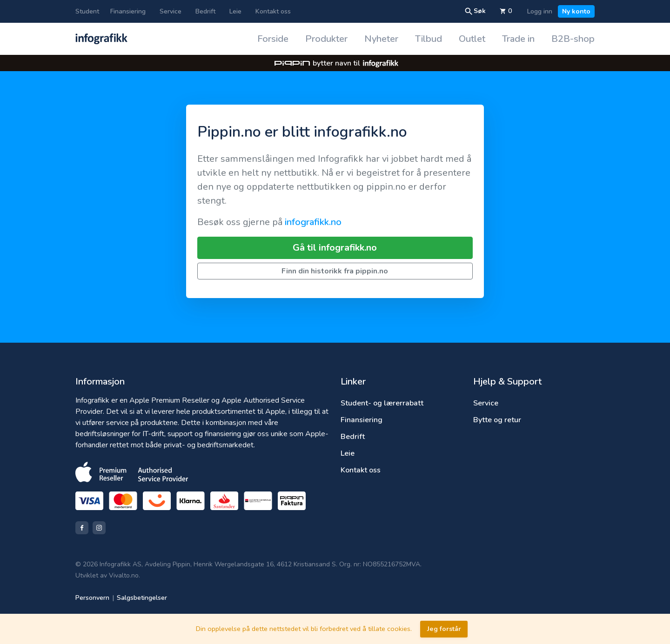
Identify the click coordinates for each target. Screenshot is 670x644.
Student (87, 11)
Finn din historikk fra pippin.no (335, 271)
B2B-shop (573, 39)
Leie (235, 11)
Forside (273, 39)
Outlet (472, 39)
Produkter (326, 39)
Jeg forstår (444, 629)
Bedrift (205, 11)
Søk (475, 11)
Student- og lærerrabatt (382, 403)
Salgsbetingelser (142, 598)
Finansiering (128, 11)
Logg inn (540, 11)
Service (171, 11)
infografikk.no (313, 222)
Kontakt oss (273, 11)
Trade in (518, 39)
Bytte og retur (497, 420)
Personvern (92, 598)
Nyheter (381, 39)
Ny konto (576, 11)
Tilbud (429, 39)
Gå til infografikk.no (335, 248)
